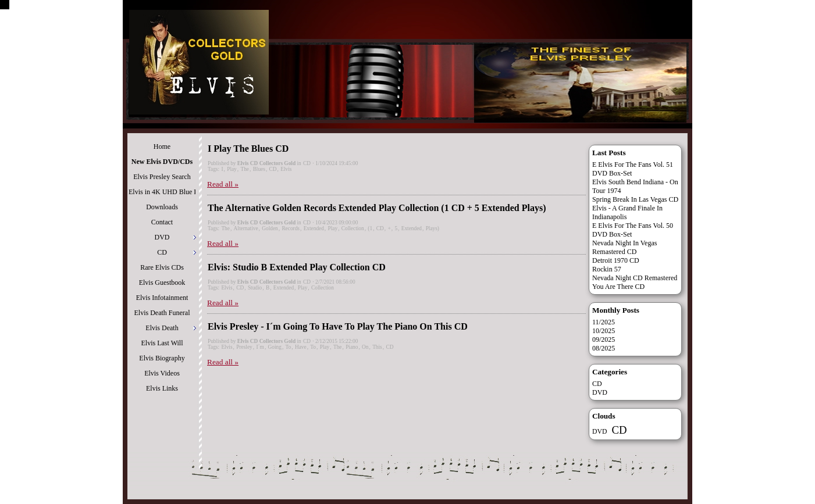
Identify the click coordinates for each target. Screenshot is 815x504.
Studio (255, 288)
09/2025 (604, 339)
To (289, 347)
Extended (314, 228)
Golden (270, 228)
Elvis (286, 169)
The (245, 169)
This (377, 347)
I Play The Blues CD (248, 149)
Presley (244, 347)
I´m (260, 347)
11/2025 (604, 322)
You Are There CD (618, 287)
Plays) (433, 228)
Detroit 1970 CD (616, 260)
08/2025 (604, 348)
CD (307, 163)
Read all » (223, 184)
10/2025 (604, 331)
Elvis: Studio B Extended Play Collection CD (297, 267)
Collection (353, 228)
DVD (600, 392)
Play (232, 169)
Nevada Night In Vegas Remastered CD (624, 247)
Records (291, 228)
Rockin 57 (607, 269)
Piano (352, 347)
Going (275, 347)
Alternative (246, 228)
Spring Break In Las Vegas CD (635, 199)
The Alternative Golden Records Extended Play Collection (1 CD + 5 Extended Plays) (377, 208)
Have (301, 347)
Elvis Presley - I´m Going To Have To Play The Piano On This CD (338, 326)
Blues (259, 169)
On (365, 347)
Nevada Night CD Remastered (635, 278)
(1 (370, 228)
